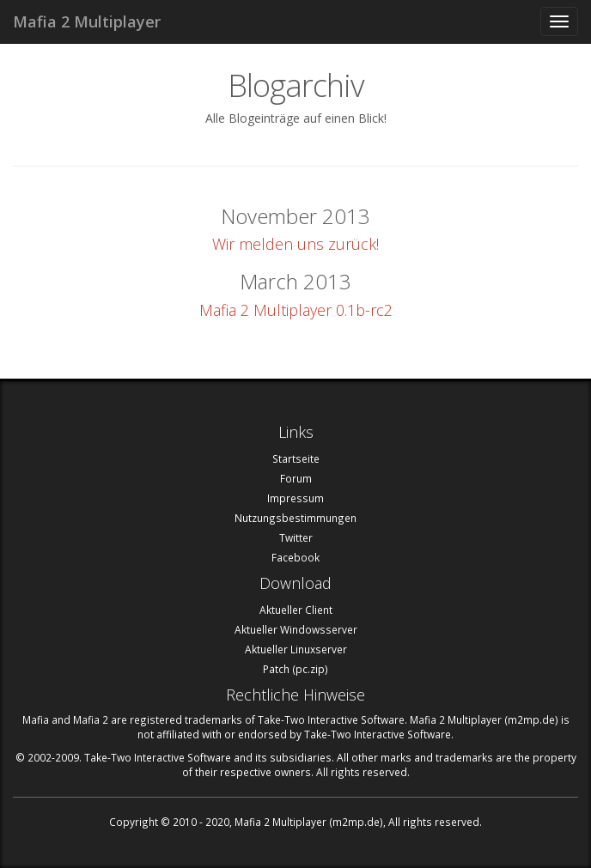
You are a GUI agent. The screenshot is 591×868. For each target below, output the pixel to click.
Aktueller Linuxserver (296, 649)
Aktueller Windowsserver (296, 629)
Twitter (296, 537)
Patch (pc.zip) (295, 669)
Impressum (295, 498)
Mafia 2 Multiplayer (87, 21)
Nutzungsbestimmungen (295, 518)
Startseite (296, 458)
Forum (296, 478)
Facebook (295, 557)
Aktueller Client (296, 610)
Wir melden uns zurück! (295, 244)
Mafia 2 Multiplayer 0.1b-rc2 (296, 310)
